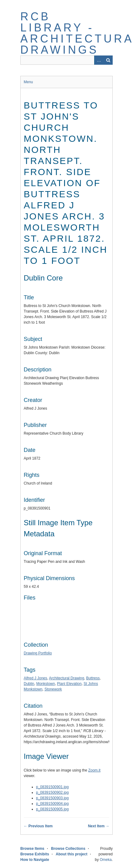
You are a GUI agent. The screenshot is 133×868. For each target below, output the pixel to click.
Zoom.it (94, 770)
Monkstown (46, 684)
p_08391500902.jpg (52, 792)
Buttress (93, 678)
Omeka (106, 860)
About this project (72, 854)
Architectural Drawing (66, 678)
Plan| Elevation (69, 684)
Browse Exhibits (35, 854)
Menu (28, 82)
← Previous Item (38, 826)
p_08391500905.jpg (52, 809)
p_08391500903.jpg (52, 798)
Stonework (53, 689)
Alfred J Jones (35, 678)
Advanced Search (99, 60)
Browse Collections (68, 849)
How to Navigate (35, 860)
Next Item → (99, 826)
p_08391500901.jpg (52, 787)
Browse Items (32, 849)
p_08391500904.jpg (52, 804)
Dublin (29, 684)
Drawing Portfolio (38, 653)
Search (108, 60)
